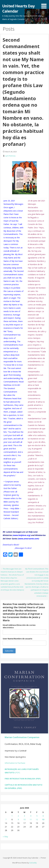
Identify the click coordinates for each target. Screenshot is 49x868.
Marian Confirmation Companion (22, 737)
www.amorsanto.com (28, 539)
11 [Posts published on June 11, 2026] (31, 819)
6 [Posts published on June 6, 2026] (43, 816)
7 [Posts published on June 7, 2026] (6, 819)
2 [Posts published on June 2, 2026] (18, 816)
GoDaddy (33, 863)
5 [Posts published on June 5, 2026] (37, 816)
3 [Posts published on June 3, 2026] (24, 816)
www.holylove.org (21, 535)
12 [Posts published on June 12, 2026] (37, 819)
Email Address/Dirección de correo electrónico (19, 626)
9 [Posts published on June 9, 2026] (18, 819)
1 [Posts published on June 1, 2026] (12, 816)
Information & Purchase (15, 763)
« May (5, 837)
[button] (45, 5)
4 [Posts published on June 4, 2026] (31, 816)
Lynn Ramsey (10, 156)
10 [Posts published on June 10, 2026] (24, 819)
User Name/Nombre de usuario (18, 639)
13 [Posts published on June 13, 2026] (43, 819)
